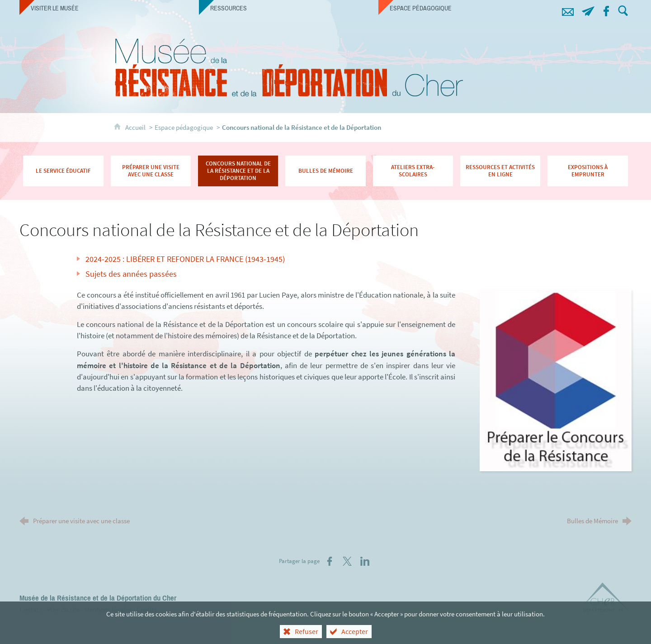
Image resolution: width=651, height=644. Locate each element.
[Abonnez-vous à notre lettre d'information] (588, 10)
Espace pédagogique (184, 127)
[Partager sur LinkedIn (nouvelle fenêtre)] (365, 561)
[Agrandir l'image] (555, 379)
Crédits (146, 609)
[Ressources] (289, 8)
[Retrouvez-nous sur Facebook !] (606, 10)
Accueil (136, 127)
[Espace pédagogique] (468, 8)
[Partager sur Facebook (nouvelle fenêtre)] (330, 561)
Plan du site (63, 609)
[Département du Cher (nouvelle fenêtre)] (607, 599)
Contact (31, 609)
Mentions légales (108, 609)
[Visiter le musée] (109, 8)
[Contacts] (568, 10)
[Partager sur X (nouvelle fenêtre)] (347, 561)
